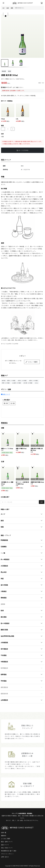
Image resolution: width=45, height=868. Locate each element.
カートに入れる (22, 150)
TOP (3, 8)
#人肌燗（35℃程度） (17, 383)
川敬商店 (4, 591)
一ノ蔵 (3, 553)
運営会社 (4, 836)
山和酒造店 (4, 700)
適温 (2, 520)
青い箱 (6, 403)
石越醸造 (4, 547)
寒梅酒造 (4, 598)
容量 (2, 527)
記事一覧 (4, 833)
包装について (6, 394)
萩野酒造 (4, 674)
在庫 (2, 134)
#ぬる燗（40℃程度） (28, 383)
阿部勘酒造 (4, 540)
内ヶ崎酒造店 (5, 559)
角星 (2, 578)
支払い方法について (7, 848)
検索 (42, 502)
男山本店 (4, 572)
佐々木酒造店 (5, 623)
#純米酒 (4, 381)
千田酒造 (4, 655)
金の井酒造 (4, 585)
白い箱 (13, 403)
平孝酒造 (4, 681)
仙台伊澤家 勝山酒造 (7, 636)
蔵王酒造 (4, 617)
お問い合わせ (5, 857)
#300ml (37, 383)
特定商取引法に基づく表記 (9, 851)
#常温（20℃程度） (6, 383)
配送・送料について (7, 842)
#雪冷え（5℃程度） (12, 381)
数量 (2, 126)
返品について (5, 845)
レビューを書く (32, 362)
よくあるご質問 (6, 839)
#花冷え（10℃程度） (23, 381)
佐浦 (2, 610)
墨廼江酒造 (4, 630)
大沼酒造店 (4, 566)
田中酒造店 (4, 649)
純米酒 (4, 71)
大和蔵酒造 (4, 642)
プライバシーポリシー (7, 854)
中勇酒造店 (4, 662)
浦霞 (12, 8)
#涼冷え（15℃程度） (34, 381)
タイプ (3, 514)
